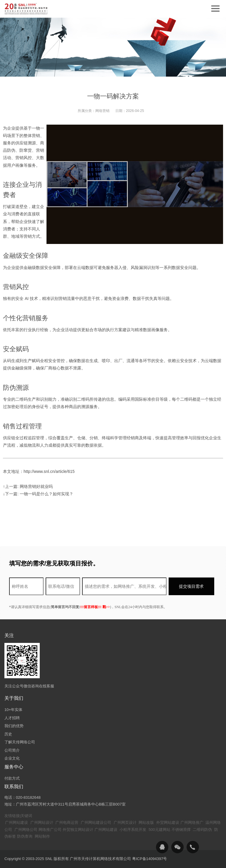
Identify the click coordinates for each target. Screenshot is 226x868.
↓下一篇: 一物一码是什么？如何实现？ (38, 494)
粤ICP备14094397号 (150, 859)
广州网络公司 (26, 830)
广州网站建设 (16, 822)
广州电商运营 (67, 822)
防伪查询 (25, 836)
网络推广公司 (50, 830)
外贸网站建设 (168, 822)
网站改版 (146, 822)
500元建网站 (159, 830)
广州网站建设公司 (96, 822)
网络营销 (102, 111)
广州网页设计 (125, 822)
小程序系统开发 (133, 830)
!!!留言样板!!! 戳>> (95, 607)
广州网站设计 (42, 822)
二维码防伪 (202, 830)
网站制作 (42, 836)
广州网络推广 (192, 822)
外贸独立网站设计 (78, 830)
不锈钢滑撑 (181, 830)
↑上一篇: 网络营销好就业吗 (28, 486)
